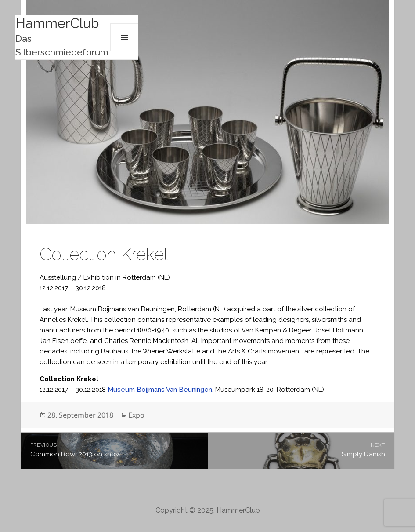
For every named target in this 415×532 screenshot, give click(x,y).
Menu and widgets (124, 37)
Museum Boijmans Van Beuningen (160, 390)
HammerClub (57, 23)
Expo (136, 415)
